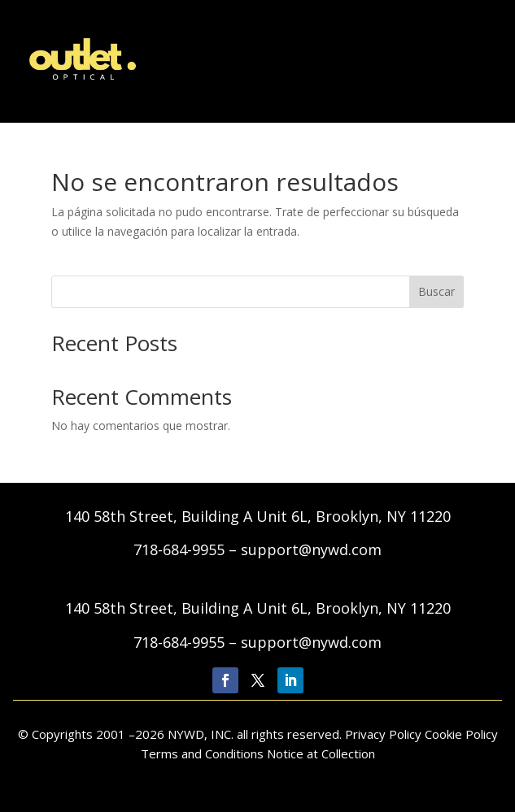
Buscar (436, 291)
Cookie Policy (461, 734)
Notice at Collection (321, 753)
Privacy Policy (385, 734)
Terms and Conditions (204, 753)
